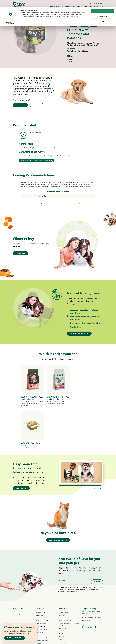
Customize (103, 10)
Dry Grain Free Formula (42, 584)
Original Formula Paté (42, 587)
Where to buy (20, 105)
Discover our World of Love (79, 334)
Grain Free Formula (41, 581)
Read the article (21, 446)
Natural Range (40, 610)
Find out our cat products (58, 498)
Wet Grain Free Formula (42, 598)
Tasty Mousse (63, 591)
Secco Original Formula (42, 570)
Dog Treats (39, 612)
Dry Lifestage (39, 573)
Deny (103, 15)
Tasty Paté (39, 601)
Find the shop (21, 253)
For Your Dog (41, 566)
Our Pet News (99, 446)
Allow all (103, 4)
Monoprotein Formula (42, 576)
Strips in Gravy (40, 604)
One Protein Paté (40, 593)
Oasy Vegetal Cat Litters (65, 620)
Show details (25, 14)
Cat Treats (62, 614)
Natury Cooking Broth (65, 606)
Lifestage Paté (40, 590)
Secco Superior (63, 573)
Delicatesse (62, 597)
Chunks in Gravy (63, 586)
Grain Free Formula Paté (42, 595)
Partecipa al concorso (15, 638)
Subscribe (97, 539)
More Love (62, 611)
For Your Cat (64, 566)
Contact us (36, 105)
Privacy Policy (73, 549)
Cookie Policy (74, 10)
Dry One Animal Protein (42, 578)
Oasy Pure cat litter (64, 617)
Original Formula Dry (65, 570)
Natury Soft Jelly (40, 607)
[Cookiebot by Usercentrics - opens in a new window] (10, 16)
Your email (62, 538)
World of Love (18, 566)
